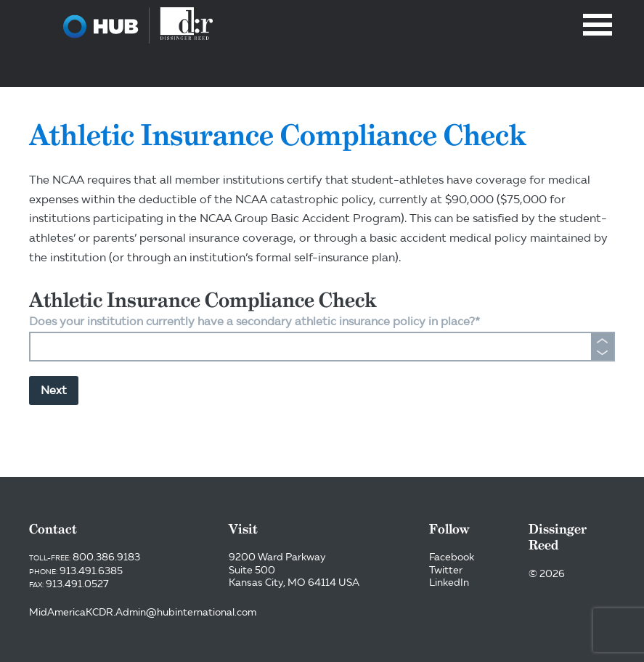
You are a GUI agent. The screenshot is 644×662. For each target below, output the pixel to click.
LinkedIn (449, 582)
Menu (598, 25)
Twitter (446, 570)
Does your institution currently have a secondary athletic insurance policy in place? (254, 321)
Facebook (452, 557)
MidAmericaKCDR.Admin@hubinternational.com (143, 612)
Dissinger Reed (138, 25)
